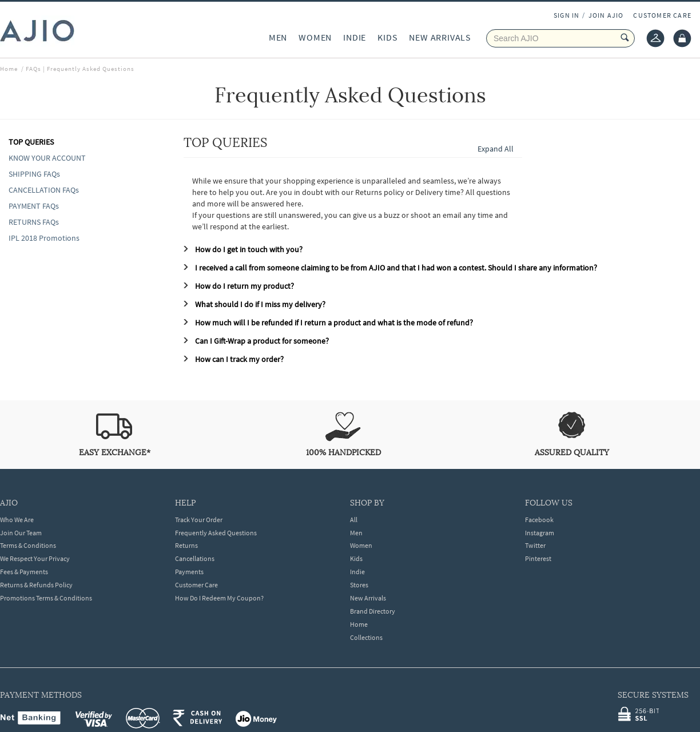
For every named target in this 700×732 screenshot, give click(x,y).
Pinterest (538, 558)
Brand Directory (373, 611)
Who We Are (17, 520)
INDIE (355, 37)
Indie (357, 572)
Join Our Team (21, 533)
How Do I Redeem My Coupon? (219, 598)
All (354, 520)
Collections (366, 637)
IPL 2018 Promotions (44, 238)
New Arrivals (368, 598)
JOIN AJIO (606, 15)
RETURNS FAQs (34, 222)
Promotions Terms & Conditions (46, 598)
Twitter (535, 545)
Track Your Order (199, 520)
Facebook (539, 520)
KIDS (387, 37)
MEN (278, 37)
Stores (359, 585)
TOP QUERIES (31, 142)
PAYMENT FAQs (34, 206)
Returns (186, 545)
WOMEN (315, 37)
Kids (356, 558)
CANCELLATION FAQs (44, 190)
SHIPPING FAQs (34, 174)
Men (356, 533)
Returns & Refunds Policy (36, 585)
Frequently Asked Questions (216, 533)
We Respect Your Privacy (35, 558)
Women (361, 545)
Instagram (540, 533)
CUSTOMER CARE (662, 15)
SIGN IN (566, 15)
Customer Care (196, 585)
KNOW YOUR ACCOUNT (47, 158)
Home (359, 624)
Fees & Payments (24, 572)
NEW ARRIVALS (440, 37)
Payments (189, 572)
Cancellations (195, 558)
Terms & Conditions (28, 545)
